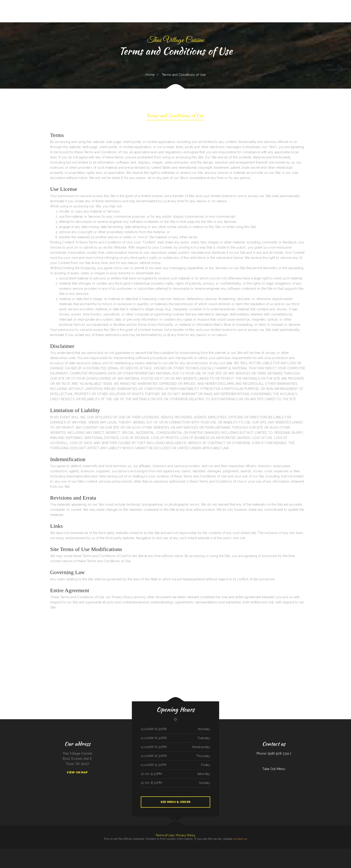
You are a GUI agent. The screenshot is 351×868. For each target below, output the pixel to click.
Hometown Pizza (289, 851)
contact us (240, 839)
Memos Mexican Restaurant (169, 851)
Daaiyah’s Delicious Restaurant (121, 851)
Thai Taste (227, 851)
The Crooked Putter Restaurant (270, 851)
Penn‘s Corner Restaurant (141, 851)
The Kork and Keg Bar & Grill (16, 851)
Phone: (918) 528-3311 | (274, 753)
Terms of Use (165, 835)
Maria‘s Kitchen (277, 851)
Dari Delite (135, 851)
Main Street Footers (190, 851)
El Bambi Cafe (53, 851)
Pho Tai (345, 851)
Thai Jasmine (28, 851)
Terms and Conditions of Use (175, 116)
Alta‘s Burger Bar (241, 851)
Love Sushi (57, 851)
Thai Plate (105, 851)
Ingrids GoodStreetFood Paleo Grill (112, 851)
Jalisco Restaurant (304, 851)
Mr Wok (230, 851)
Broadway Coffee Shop (256, 851)
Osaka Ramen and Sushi (235, 851)
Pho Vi (132, 851)
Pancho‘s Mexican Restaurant (248, 851)
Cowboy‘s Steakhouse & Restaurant (325, 851)
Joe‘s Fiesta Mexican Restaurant (35, 851)
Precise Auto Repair (203, 851)
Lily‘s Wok (2, 851)
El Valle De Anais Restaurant (297, 851)
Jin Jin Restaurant (92, 851)
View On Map (77, 772)
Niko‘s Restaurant (341, 851)
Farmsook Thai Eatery (6, 851)
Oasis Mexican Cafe (222, 851)
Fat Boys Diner (176, 851)
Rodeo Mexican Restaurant (153, 851)
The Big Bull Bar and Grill (74, 851)
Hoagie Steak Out (175, 856)
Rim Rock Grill (128, 851)
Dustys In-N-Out (262, 851)
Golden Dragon (348, 851)
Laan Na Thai (159, 851)
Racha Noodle (42, 851)
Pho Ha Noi (163, 851)
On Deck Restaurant (47, 851)
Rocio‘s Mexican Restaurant (334, 851)
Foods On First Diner (197, 851)
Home (150, 75)
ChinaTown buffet (24, 851)
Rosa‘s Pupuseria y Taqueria (99, 851)
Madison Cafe (61, 851)
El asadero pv (147, 851)
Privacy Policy (186, 835)
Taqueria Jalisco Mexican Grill (183, 851)
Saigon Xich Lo (208, 851)
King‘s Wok (314, 851)
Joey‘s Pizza (88, 851)
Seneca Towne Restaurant (67, 851)
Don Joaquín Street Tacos (283, 851)
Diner (11, 851)
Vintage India (318, 851)
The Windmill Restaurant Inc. (215, 851)
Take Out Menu (274, 769)
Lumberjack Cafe (310, 851)
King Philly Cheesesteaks (82, 851)
